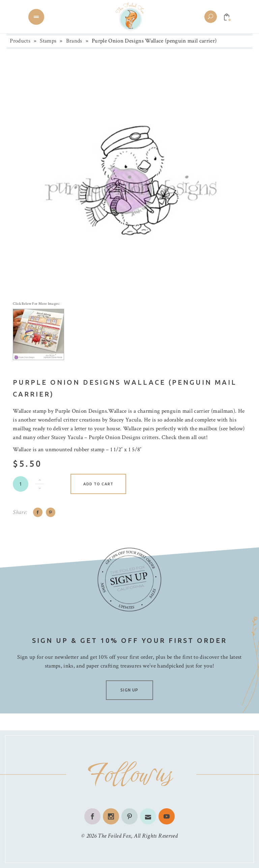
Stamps (48, 41)
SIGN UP (129, 690)
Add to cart (98, 484)
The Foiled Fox (114, 836)
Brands (74, 41)
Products (20, 41)
